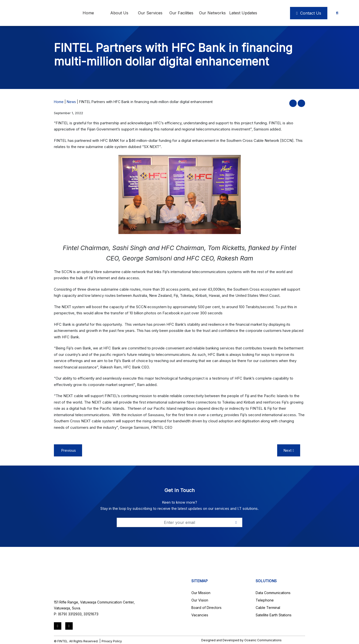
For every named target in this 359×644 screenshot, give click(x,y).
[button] (296, 102)
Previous (68, 450)
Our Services (150, 13)
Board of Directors (206, 608)
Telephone (265, 600)
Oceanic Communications (263, 640)
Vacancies (200, 615)
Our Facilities (181, 13)
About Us (119, 13)
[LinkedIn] (58, 626)
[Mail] (69, 626)
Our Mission (201, 593)
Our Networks (212, 13)
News (71, 102)
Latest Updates (243, 13)
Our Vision (200, 600)
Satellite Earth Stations (274, 615)
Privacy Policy (112, 641)
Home (88, 13)
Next (289, 450)
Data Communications (273, 593)
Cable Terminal (268, 608)
